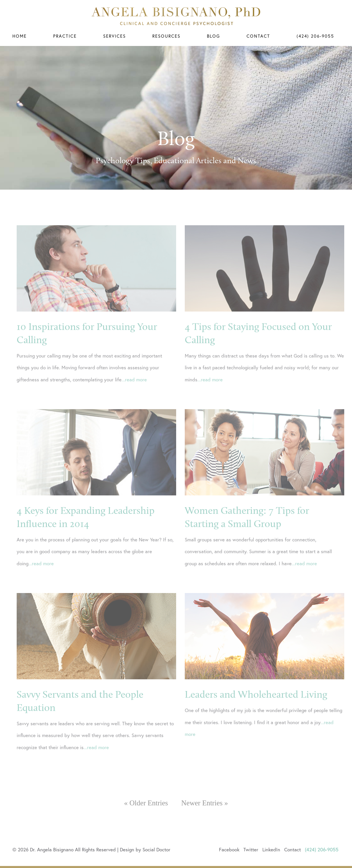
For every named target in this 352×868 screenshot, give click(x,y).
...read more (134, 391)
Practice (65, 36)
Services (115, 36)
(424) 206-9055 (315, 36)
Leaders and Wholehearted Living (256, 706)
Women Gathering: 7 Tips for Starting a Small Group (247, 528)
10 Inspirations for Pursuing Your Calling (87, 344)
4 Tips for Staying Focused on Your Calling (258, 344)
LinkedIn (271, 849)
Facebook (229, 849)
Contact (258, 36)
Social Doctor (156, 849)
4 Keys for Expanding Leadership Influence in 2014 (86, 528)
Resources (166, 36)
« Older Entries (146, 803)
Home (20, 36)
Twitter (251, 849)
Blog (213, 36)
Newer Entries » (205, 803)
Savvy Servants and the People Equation (80, 712)
